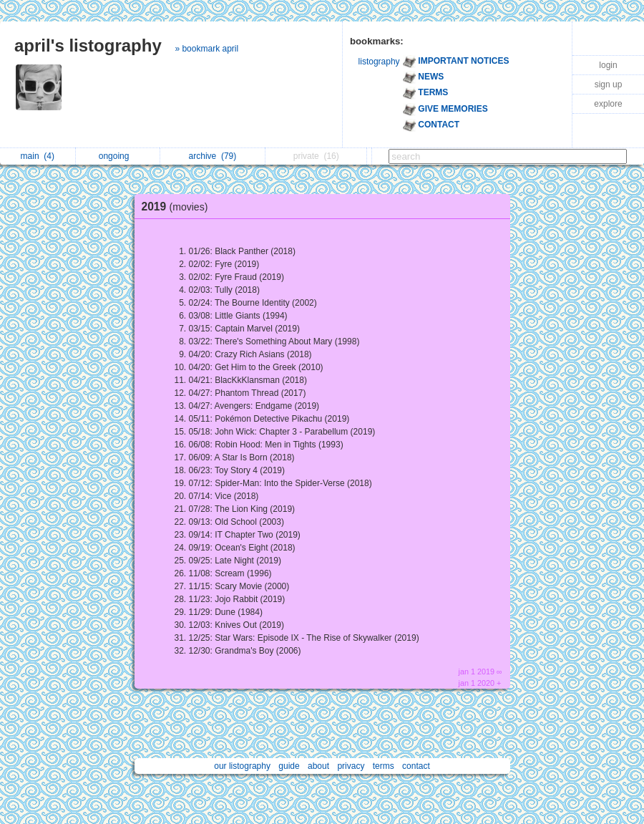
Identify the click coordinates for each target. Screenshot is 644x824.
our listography (242, 766)
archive (213, 156)
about (318, 766)
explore (608, 104)
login (608, 65)
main (38, 156)
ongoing (118, 156)
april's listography (88, 45)
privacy (351, 766)
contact (416, 766)
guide (289, 766)
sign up (609, 84)
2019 (179, 207)
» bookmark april (206, 49)
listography (379, 62)
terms (384, 766)
